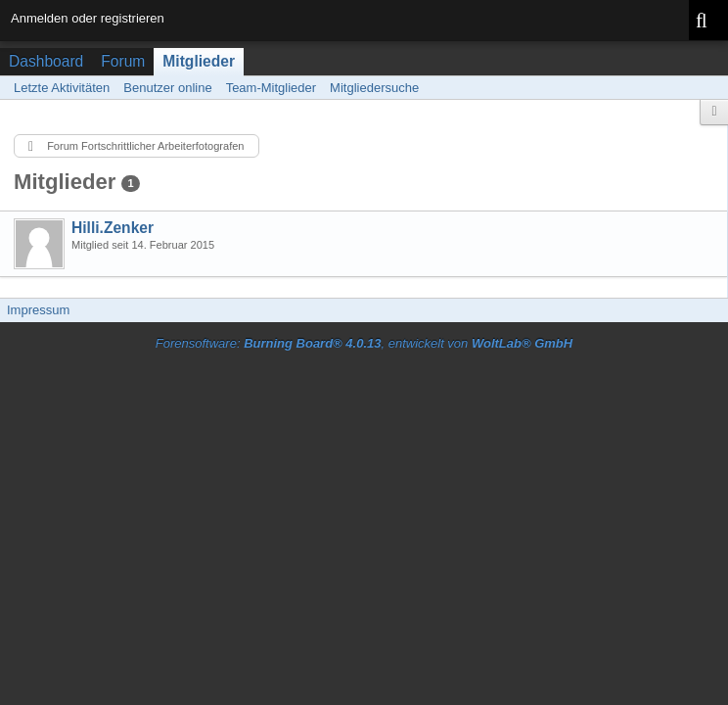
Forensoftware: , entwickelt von (364, 343)
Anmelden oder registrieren (88, 18)
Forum (123, 61)
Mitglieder (199, 61)
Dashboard (46, 61)
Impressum (38, 310)
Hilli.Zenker (113, 228)
